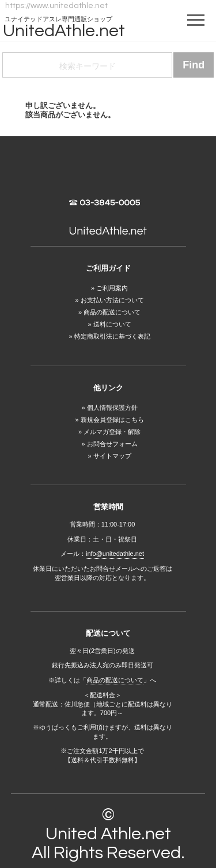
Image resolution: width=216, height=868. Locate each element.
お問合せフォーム (112, 444)
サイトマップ (112, 456)
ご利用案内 (112, 288)
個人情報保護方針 (112, 408)
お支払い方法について (112, 300)
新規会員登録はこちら (112, 420)
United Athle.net (108, 834)
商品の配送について (112, 312)
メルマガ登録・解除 (112, 432)
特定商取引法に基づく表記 (112, 336)
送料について (112, 324)
